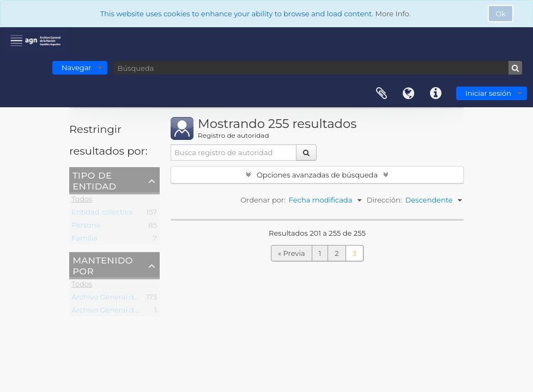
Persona (86, 227)
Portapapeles (381, 94)
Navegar (77, 68)
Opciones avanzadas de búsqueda (317, 175)
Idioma (409, 94)
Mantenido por (103, 265)
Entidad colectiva (102, 214)
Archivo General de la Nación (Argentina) (143, 299)
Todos (82, 201)
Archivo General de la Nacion (122, 312)
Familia (84, 240)
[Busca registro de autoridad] (234, 152)
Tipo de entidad (94, 180)
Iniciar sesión (488, 93)
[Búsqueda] (318, 68)
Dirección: (384, 200)
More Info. (393, 14)
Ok (501, 14)
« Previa (292, 253)
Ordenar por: (263, 200)
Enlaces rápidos (436, 94)
